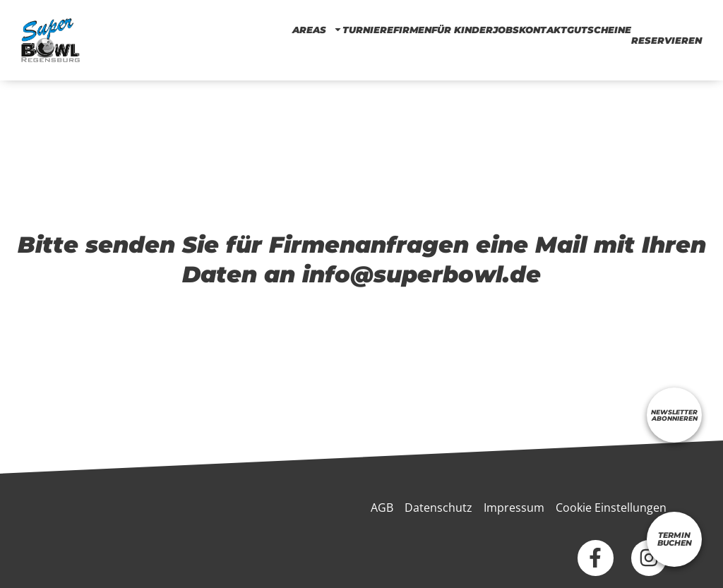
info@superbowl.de (422, 274)
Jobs (506, 29)
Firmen (412, 29)
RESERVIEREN (667, 40)
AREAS (317, 29)
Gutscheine (599, 29)
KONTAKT (543, 29)
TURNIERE (368, 29)
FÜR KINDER (462, 29)
